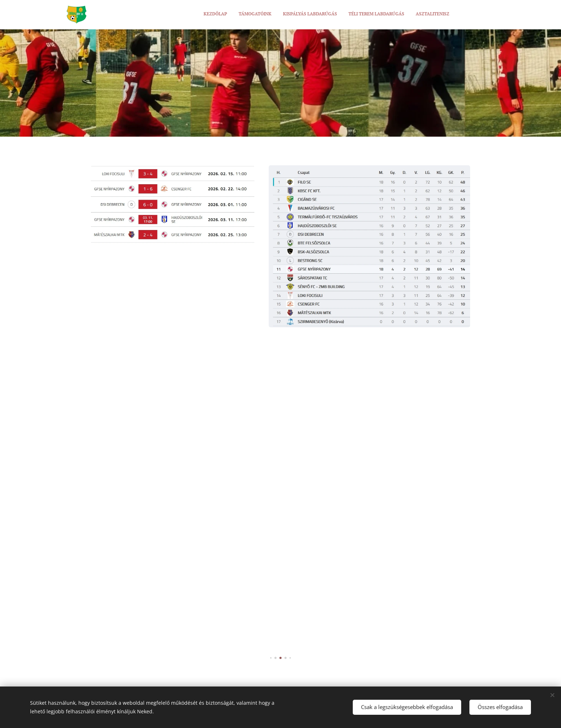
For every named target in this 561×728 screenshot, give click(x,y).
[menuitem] (406, 15)
